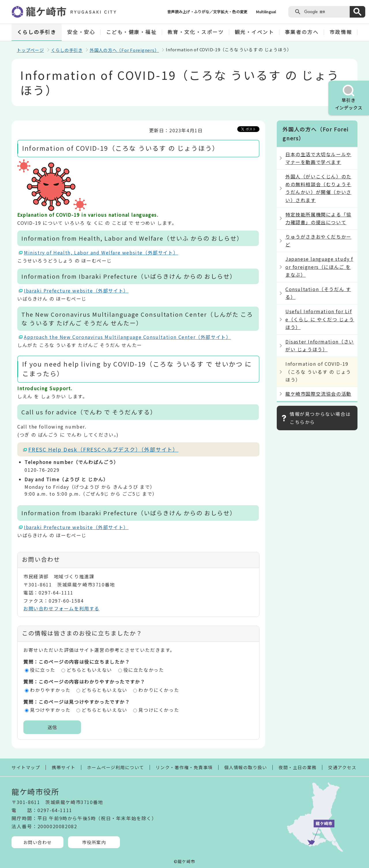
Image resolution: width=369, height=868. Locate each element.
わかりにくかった (159, 690)
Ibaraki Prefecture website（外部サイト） (76, 290)
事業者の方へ (302, 32)
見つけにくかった (159, 710)
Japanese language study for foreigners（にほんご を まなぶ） (319, 267)
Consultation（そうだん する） (318, 293)
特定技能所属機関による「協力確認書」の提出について (318, 218)
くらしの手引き (37, 32)
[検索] (326, 12)
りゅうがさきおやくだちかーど (318, 240)
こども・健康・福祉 (131, 32)
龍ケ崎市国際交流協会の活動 (318, 394)
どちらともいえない (89, 670)
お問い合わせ (38, 842)
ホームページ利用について (116, 767)
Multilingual (266, 12)
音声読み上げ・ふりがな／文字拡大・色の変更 (207, 12)
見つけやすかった (50, 710)
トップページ (30, 50)
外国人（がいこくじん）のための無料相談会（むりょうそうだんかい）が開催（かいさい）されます (318, 188)
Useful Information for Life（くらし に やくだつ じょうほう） (320, 319)
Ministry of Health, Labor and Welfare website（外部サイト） (101, 252)
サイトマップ (26, 767)
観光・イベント (254, 32)
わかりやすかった (50, 690)
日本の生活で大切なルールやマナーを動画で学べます (318, 158)
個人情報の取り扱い (246, 767)
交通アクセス (342, 767)
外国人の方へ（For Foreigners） (124, 50)
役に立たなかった (144, 670)
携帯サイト (64, 767)
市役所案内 (94, 842)
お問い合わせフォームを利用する (61, 608)
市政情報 (341, 32)
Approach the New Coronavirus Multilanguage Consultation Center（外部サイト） (128, 337)
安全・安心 (81, 32)
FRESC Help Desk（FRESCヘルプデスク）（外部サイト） (103, 449)
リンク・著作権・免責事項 (184, 767)
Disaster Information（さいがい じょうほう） (320, 345)
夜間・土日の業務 (298, 767)
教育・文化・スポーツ (196, 32)
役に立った (43, 670)
